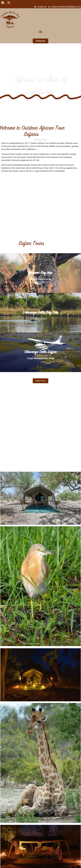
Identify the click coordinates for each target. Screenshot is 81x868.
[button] (40, 32)
